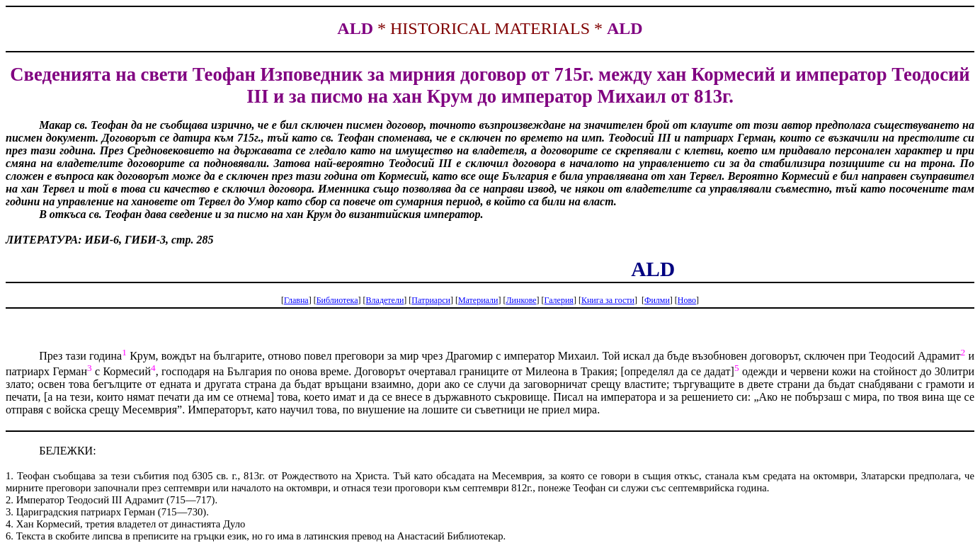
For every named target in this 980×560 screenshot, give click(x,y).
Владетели (385, 300)
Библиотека (337, 300)
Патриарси (431, 300)
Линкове (521, 300)
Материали (478, 300)
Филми (657, 300)
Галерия (559, 300)
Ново (687, 300)
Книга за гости (608, 300)
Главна (296, 300)
